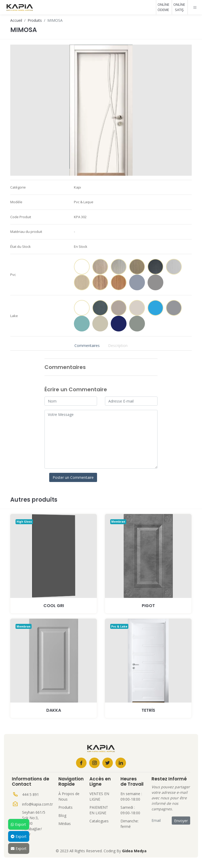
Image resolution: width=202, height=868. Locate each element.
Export (18, 824)
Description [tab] (118, 345)
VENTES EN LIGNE (99, 796)
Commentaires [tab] (87, 345)
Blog (62, 815)
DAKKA (54, 710)
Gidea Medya (134, 851)
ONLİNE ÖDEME (163, 7)
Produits (35, 20)
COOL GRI (54, 606)
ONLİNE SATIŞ (179, 7)
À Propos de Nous (69, 796)
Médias (65, 824)
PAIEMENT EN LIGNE (99, 810)
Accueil (16, 20)
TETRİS (148, 710)
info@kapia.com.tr (37, 804)
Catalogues (99, 821)
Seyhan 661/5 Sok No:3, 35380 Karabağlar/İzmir (34, 823)
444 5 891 (31, 794)
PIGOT (148, 606)
